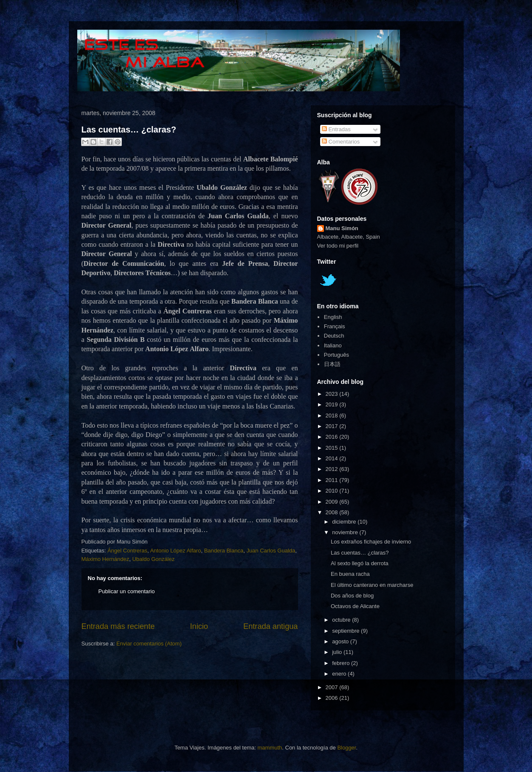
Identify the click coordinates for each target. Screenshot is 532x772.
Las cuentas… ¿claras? (129, 130)
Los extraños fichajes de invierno (371, 542)
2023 (333, 394)
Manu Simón (342, 228)
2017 (333, 426)
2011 (333, 480)
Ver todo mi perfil (338, 246)
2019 (333, 404)
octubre (342, 620)
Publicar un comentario (127, 591)
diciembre (345, 522)
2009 (333, 502)
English (333, 317)
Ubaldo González (153, 559)
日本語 (332, 364)
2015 (333, 448)
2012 (333, 469)
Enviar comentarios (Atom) (149, 644)
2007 (333, 687)
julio (338, 652)
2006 (333, 698)
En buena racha (350, 574)
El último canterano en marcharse (372, 585)
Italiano (333, 345)
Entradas (336, 129)
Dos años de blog (352, 596)
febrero (342, 663)
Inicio (199, 626)
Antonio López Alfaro (175, 551)
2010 (333, 491)
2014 (333, 458)
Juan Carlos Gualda (271, 551)
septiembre (346, 631)
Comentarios (341, 142)
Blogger (346, 748)
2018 (333, 416)
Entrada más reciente (118, 626)
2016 (333, 437)
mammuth (270, 748)
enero (340, 674)
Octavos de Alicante (355, 606)
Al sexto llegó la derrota (360, 563)
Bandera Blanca (224, 551)
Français (335, 326)
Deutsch (334, 336)
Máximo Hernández (106, 559)
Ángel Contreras (127, 551)
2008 (333, 512)
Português (336, 355)
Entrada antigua (270, 626)
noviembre (346, 532)
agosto (341, 641)
